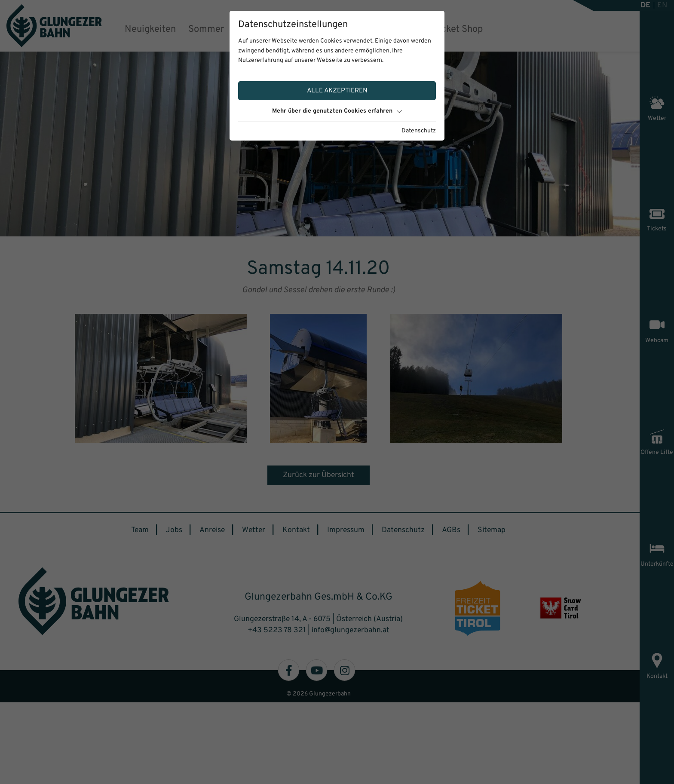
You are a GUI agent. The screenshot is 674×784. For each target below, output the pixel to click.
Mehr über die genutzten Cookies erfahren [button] (337, 111)
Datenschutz (419, 131)
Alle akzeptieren (337, 91)
